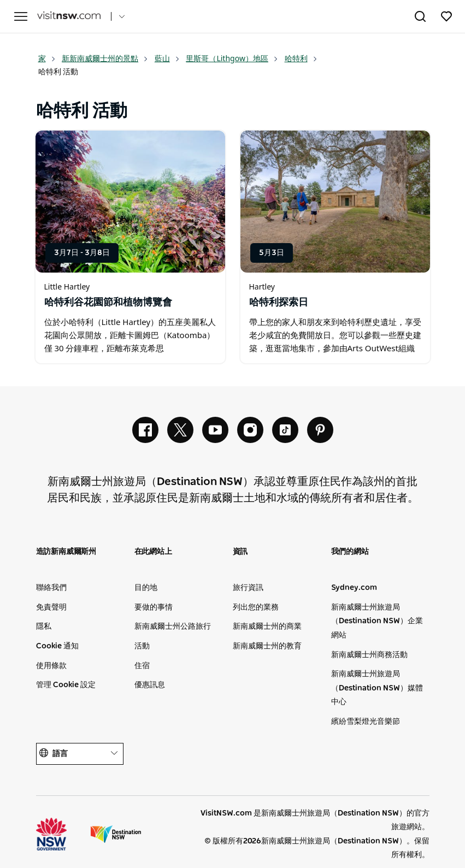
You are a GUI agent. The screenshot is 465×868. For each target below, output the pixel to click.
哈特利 (301, 58)
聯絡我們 (51, 588)
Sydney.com (354, 588)
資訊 (240, 552)
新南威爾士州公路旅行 (173, 627)
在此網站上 (153, 552)
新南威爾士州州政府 (61, 834)
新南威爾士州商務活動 (369, 655)
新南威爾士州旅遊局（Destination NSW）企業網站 (377, 621)
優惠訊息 (150, 685)
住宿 (142, 666)
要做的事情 (154, 607)
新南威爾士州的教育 (267, 646)
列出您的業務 (256, 607)
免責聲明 (51, 607)
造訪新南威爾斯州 (66, 552)
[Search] (420, 19)
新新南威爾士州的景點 (105, 58)
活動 (142, 646)
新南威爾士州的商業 (267, 627)
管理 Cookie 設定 (66, 685)
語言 (80, 754)
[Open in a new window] (130, 202)
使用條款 (51, 666)
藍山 (167, 58)
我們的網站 (350, 552)
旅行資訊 (248, 588)
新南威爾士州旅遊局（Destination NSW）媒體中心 (377, 688)
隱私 (44, 627)
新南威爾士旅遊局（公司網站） (116, 834)
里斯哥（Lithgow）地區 (232, 58)
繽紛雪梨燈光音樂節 (366, 722)
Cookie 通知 (57, 646)
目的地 (146, 588)
